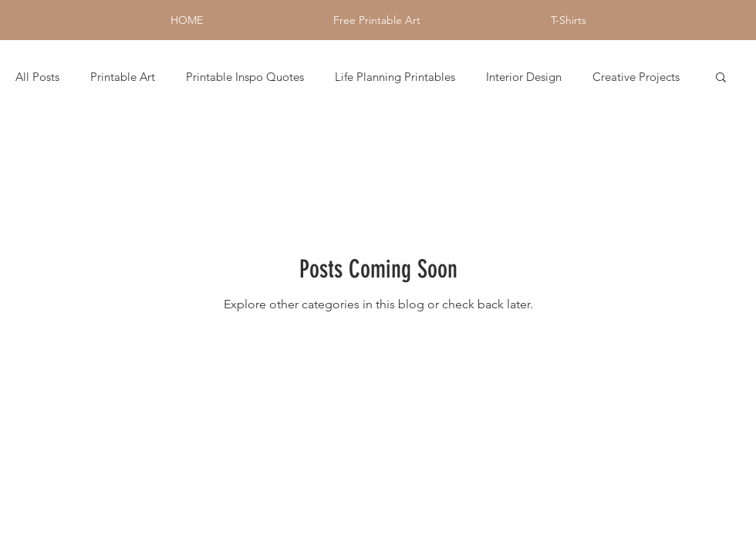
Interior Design (524, 77)
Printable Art (123, 77)
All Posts (37, 77)
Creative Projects (636, 77)
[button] (721, 78)
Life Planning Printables (395, 77)
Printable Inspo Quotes (245, 77)
